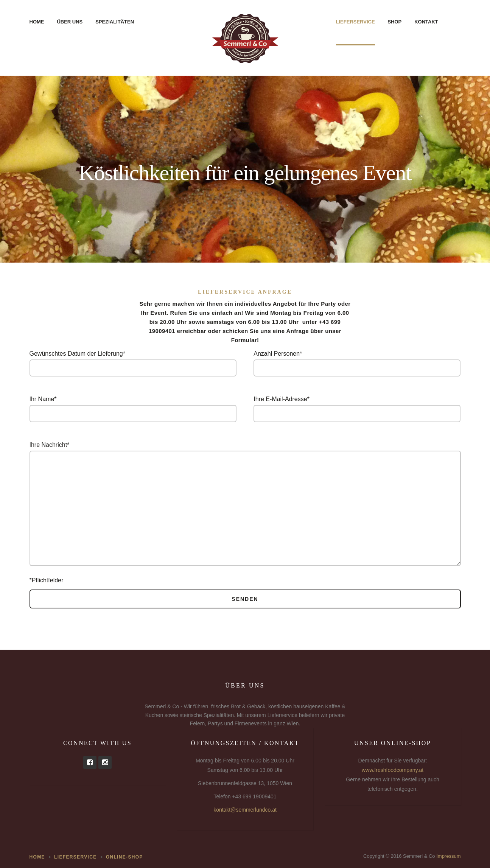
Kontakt (426, 22)
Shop (394, 22)
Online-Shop (124, 857)
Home (37, 22)
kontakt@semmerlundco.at (245, 810)
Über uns (70, 22)
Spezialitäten (115, 22)
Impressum (448, 856)
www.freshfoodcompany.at (393, 770)
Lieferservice (355, 22)
